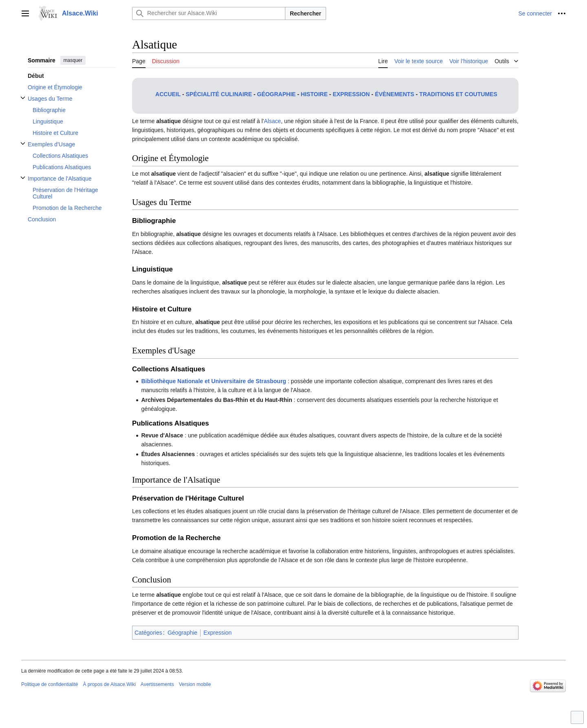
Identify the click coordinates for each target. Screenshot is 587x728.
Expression (351, 94)
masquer (73, 60)
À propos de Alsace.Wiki (109, 684)
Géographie (277, 94)
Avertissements (157, 684)
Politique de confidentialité (50, 684)
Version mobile (195, 684)
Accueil (168, 94)
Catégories (148, 633)
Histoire (314, 94)
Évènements (395, 94)
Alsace (272, 121)
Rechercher (306, 13)
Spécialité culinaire (219, 94)
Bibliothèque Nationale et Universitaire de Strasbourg (214, 381)
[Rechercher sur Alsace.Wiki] (209, 13)
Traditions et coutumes (458, 94)
